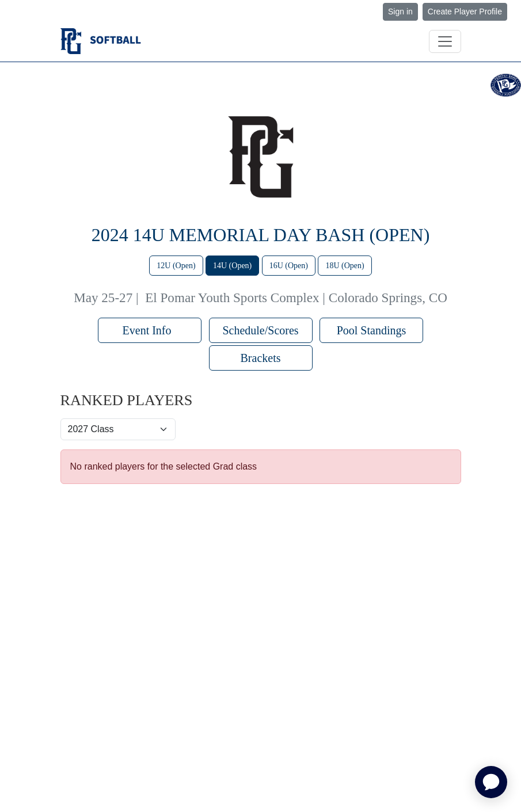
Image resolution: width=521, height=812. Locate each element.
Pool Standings (372, 330)
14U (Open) (232, 266)
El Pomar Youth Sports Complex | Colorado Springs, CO (296, 298)
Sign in (400, 12)
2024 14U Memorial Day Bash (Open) (261, 235)
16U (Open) (289, 266)
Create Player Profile (465, 12)
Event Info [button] (150, 330)
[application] (491, 782)
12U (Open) (176, 266)
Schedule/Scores (260, 330)
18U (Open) (345, 266)
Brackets (261, 358)
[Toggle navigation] (445, 41)
